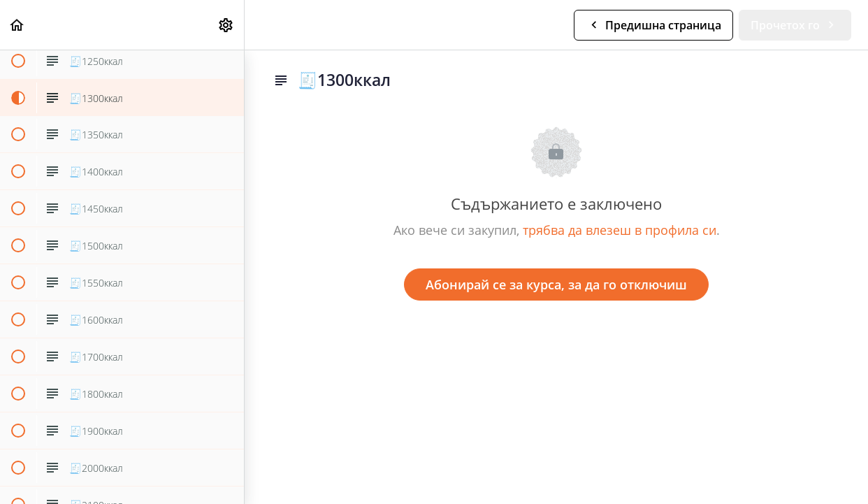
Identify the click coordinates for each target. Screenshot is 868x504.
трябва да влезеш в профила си (620, 230)
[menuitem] (226, 25)
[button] (17, 25)
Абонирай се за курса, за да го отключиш (556, 285)
